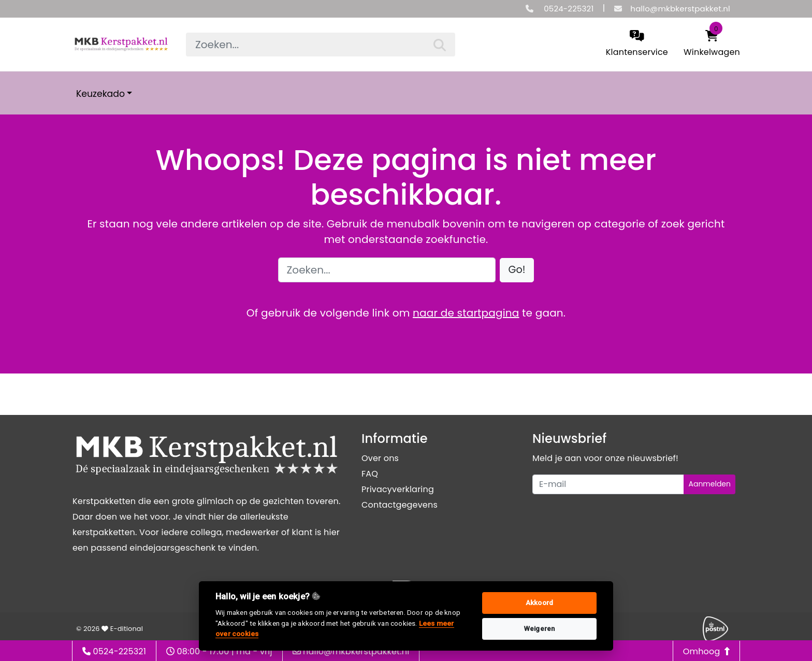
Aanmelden (709, 484)
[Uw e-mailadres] (608, 484)
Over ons (380, 458)
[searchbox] (321, 45)
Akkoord (539, 603)
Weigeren (540, 629)
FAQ (370, 474)
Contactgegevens (400, 505)
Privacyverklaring (398, 489)
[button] (517, 270)
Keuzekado (100, 94)
